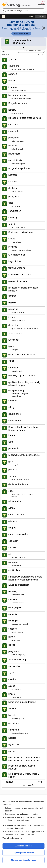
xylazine (12, 59)
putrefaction (14, 448)
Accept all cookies (23, 846)
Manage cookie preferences (23, 860)
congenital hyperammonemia (21, 98)
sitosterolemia (15, 333)
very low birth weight (18, 227)
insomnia (13, 87)
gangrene (13, 562)
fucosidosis (14, 340)
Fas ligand (15, 350)
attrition (12, 709)
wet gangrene (16, 565)
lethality (12, 110)
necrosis (13, 175)
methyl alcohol (16, 689)
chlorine (12, 679)
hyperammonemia (17, 95)
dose (11, 203)
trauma (12, 317)
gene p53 (15, 465)
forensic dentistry (17, 192)
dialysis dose (16, 206)
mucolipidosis (15, 160)
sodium (12, 476)
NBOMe (12, 547)
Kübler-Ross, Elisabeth (20, 275)
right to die (14, 744)
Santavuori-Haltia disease (21, 232)
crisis (11, 491)
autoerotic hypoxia (18, 719)
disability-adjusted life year (22, 376)
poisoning (13, 309)
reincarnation (15, 501)
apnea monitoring (17, 660)
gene (11, 462)
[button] (40, 16)
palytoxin (13, 470)
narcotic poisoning (18, 312)
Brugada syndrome (18, 103)
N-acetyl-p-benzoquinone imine (24, 455)
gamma (12, 296)
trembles (13, 182)
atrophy (12, 528)
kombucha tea (15, 420)
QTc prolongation (17, 255)
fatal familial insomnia (19, 91)
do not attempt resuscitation (22, 354)
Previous (9, 782)
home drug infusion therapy (22, 702)
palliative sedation (17, 632)
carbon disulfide (16, 514)
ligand (11, 346)
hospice (12, 738)
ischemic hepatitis (17, 149)
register (12, 302)
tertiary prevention (18, 141)
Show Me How (21, 34)
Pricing (30, 16)
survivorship (14, 666)
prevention (14, 138)
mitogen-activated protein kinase (25, 118)
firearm (12, 435)
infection (13, 600)
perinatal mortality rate (19, 557)
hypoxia (12, 715)
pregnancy (14, 651)
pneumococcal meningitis (20, 624)
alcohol (12, 686)
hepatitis (13, 146)
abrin (11, 442)
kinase (12, 239)
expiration (13, 541)
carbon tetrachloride (18, 534)
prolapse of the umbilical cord (21, 250)
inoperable (14, 131)
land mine (13, 401)
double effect (15, 414)
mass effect (14, 154)
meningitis (13, 621)
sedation (13, 629)
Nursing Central (17, 4)
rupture (12, 637)
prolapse (13, 247)
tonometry (13, 368)
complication (15, 211)
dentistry (13, 188)
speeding (13, 218)
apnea (12, 508)
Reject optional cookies (24, 853)
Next (40, 782)
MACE (12, 81)
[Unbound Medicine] (42, 4)
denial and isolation (18, 484)
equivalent (14, 66)
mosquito (13, 614)
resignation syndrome (19, 168)
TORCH (12, 673)
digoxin (12, 645)
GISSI (11, 361)
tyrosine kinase (17, 242)
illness (12, 694)
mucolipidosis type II (18, 164)
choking (12, 751)
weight (12, 224)
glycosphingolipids (18, 281)
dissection (13, 325)
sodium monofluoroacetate (20, 480)
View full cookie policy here (13, 838)
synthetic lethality (17, 113)
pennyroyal (14, 196)
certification (14, 570)
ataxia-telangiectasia (19, 585)
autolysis (13, 74)
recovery (13, 591)
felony (11, 407)
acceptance (14, 723)
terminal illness (16, 697)
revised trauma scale (18, 321)
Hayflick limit (15, 261)
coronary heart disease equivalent (23, 69)
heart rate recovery (18, 595)
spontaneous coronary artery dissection (25, 329)
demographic (15, 608)
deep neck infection (18, 603)
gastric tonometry (17, 371)
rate (10, 554)
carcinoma (14, 730)
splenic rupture (16, 640)
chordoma (13, 125)
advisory (13, 521)
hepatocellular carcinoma (20, 733)
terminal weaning (17, 268)
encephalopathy (16, 390)
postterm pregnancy (18, 655)
